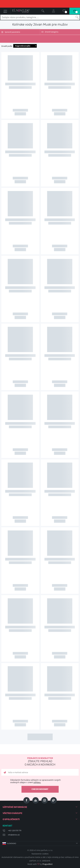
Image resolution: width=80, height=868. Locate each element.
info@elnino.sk (14, 835)
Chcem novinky (40, 789)
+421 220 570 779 (15, 830)
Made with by (40, 864)
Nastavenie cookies (40, 854)
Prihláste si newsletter (40, 762)
